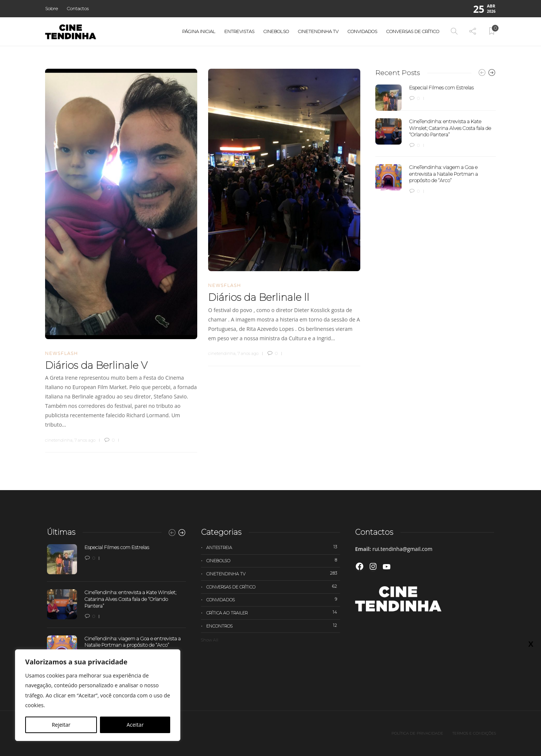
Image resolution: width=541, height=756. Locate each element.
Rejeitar (61, 725)
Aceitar (135, 725)
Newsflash (62, 353)
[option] (436, 140)
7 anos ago (85, 440)
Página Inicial (199, 31)
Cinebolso (276, 31)
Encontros (273, 626)
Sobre (51, 8)
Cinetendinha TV (318, 31)
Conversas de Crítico (413, 31)
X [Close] (531, 644)
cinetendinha (59, 440)
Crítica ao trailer (273, 613)
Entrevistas (239, 31)
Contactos (78, 8)
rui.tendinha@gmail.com (402, 549)
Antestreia (273, 547)
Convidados (362, 31)
